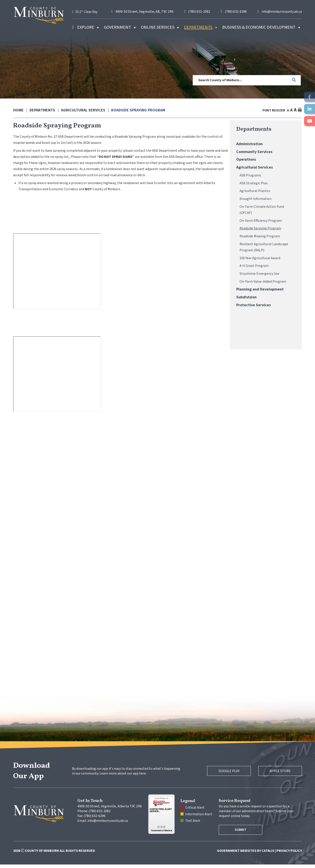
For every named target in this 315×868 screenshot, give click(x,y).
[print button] (300, 110)
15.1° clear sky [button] (86, 12)
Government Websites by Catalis (246, 854)
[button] (294, 80)
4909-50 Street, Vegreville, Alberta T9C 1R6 (110, 810)
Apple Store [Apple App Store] (278, 775)
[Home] (73, 27)
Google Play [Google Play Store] (221, 775)
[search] (241, 80)
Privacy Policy (289, 854)
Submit (243, 833)
